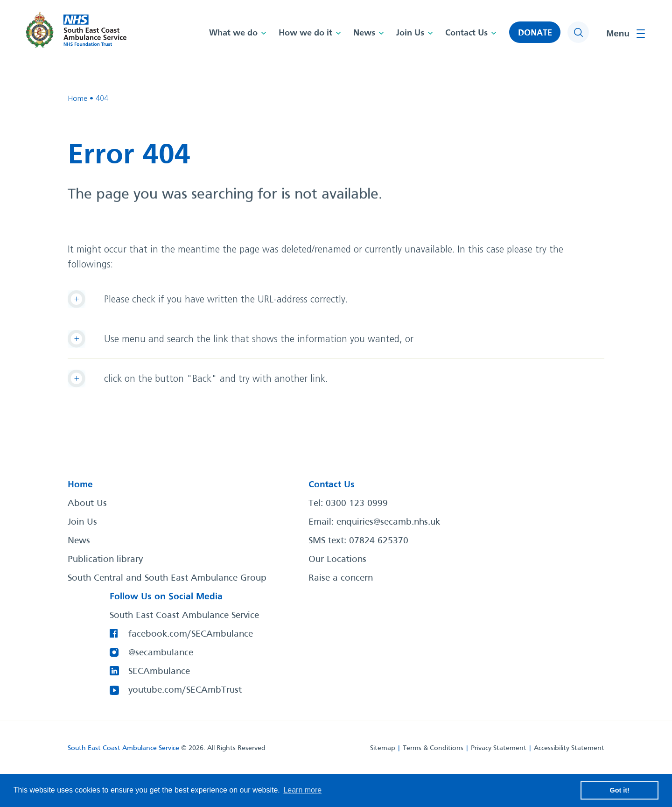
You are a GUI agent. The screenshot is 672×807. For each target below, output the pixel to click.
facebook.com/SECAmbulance (191, 634)
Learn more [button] (302, 790)
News (364, 33)
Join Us (410, 33)
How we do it (305, 33)
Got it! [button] (620, 790)
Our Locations (337, 560)
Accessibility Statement (569, 748)
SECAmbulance (159, 672)
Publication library (105, 560)
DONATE (535, 33)
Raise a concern (341, 578)
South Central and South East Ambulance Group (167, 578)
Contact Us (466, 33)
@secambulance (161, 653)
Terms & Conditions (433, 748)
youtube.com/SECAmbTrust (185, 690)
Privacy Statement (499, 748)
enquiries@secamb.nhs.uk (388, 522)
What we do (233, 33)
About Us (87, 504)
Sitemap (383, 748)
